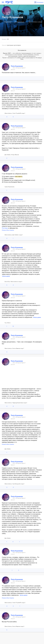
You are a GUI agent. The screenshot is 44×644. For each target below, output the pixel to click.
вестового (19, 177)
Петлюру (5, 228)
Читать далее (6, 276)
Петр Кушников (17, 66)
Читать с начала (36, 22)
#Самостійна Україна (8, 230)
